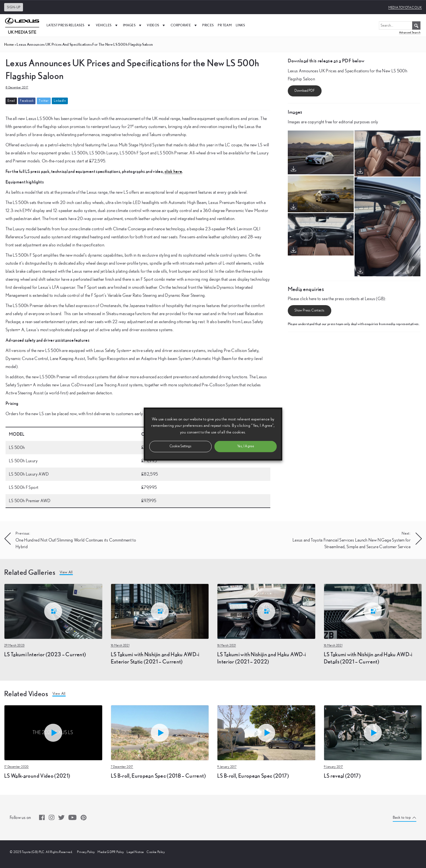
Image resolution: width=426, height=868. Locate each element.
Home (9, 44)
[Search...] (400, 25)
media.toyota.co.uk (405, 7)
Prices (208, 25)
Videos (156, 25)
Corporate (184, 25)
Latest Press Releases (69, 25)
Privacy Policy (86, 852)
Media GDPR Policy (111, 852)
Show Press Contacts (309, 311)
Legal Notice (135, 852)
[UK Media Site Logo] (22, 25)
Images (133, 25)
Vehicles (107, 25)
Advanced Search (410, 32)
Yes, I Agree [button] (246, 446)
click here (173, 171)
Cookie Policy (156, 852)
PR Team (224, 25)
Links (240, 25)
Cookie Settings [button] (180, 446)
